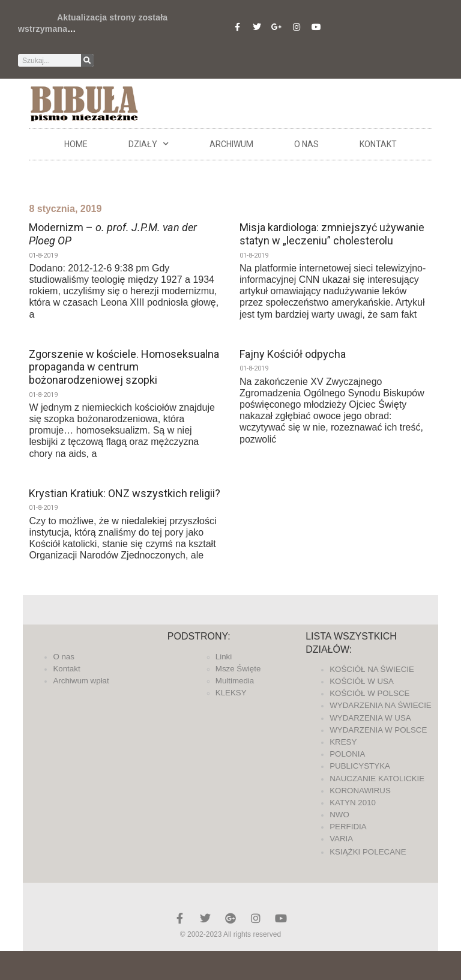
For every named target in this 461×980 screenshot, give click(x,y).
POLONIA (347, 754)
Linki (224, 657)
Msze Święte (238, 669)
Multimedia (235, 681)
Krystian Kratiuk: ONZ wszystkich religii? (125, 493)
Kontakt (378, 144)
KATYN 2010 (353, 803)
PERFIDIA (348, 827)
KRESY (343, 742)
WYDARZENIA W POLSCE (378, 730)
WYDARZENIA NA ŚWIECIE (381, 705)
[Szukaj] (87, 60)
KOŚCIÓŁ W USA (362, 681)
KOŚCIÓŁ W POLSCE (369, 693)
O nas (306, 144)
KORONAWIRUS (360, 791)
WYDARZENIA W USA (370, 718)
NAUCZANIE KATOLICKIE (377, 779)
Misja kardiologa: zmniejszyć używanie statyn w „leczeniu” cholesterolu (332, 234)
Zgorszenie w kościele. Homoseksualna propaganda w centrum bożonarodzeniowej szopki (124, 367)
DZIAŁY (149, 144)
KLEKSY (231, 693)
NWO (339, 815)
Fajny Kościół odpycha (293, 354)
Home (76, 144)
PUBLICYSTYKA (360, 766)
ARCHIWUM (231, 144)
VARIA (341, 839)
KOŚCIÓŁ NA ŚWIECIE (372, 669)
